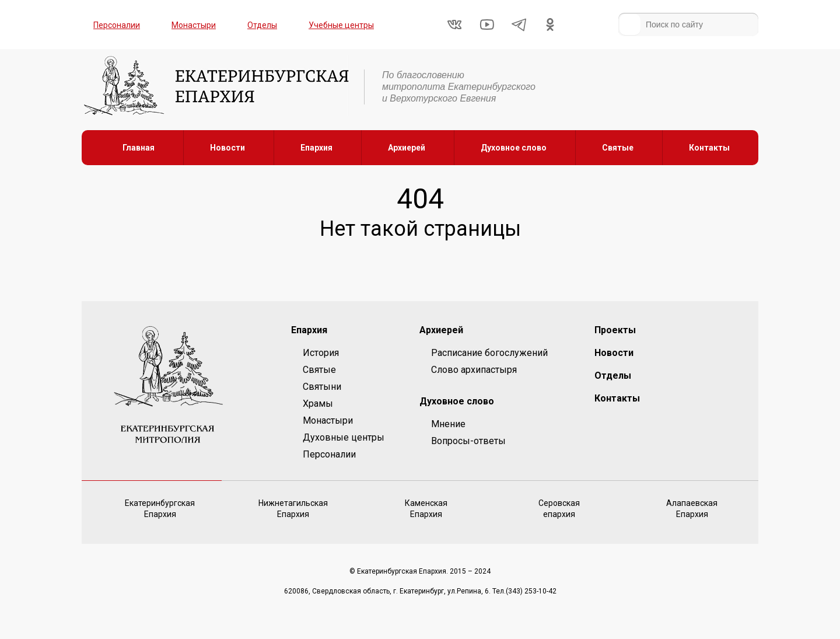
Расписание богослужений (489, 353)
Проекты (615, 330)
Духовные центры (344, 437)
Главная (139, 148)
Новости (228, 148)
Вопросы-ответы (468, 441)
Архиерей (407, 148)
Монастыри (194, 25)
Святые (618, 148)
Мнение (448, 424)
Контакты (709, 148)
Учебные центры (341, 25)
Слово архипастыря (474, 370)
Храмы (318, 404)
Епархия (316, 148)
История (321, 353)
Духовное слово (514, 148)
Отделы (262, 25)
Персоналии (117, 25)
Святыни (322, 387)
